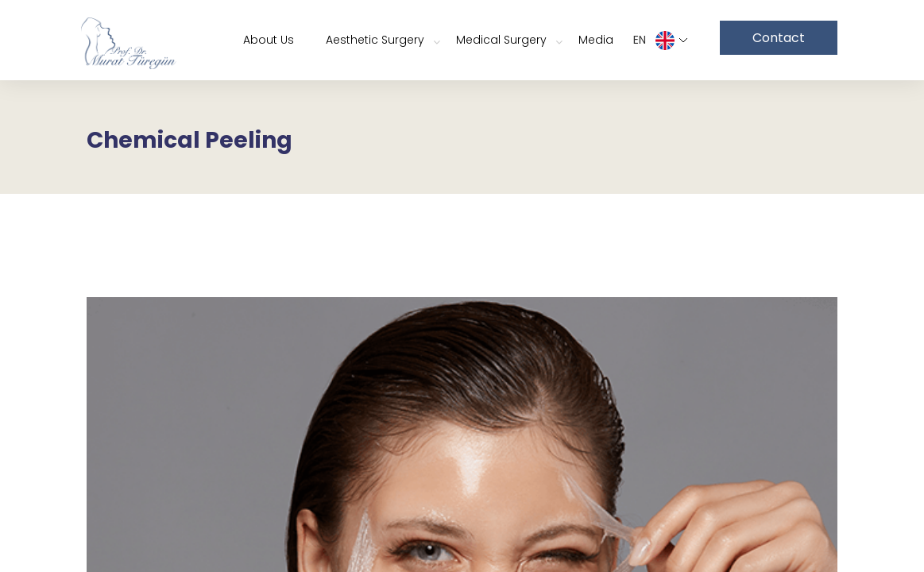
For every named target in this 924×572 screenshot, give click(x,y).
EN (661, 41)
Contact (779, 38)
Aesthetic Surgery (375, 40)
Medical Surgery (501, 40)
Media (596, 40)
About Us (269, 40)
